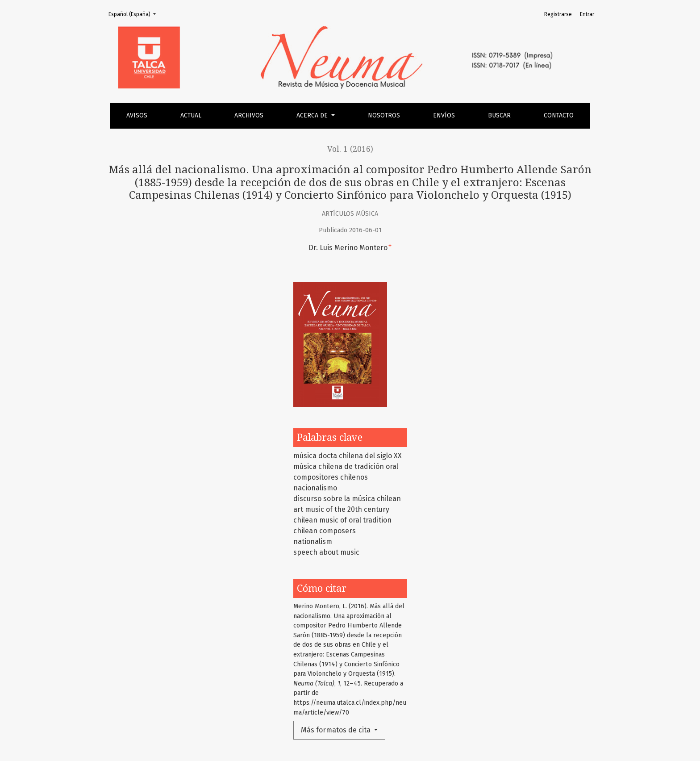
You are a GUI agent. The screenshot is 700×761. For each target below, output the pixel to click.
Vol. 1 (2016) (350, 149)
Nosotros (384, 115)
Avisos (137, 115)
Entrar (587, 14)
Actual (191, 115)
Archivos (249, 115)
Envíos (444, 115)
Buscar (499, 115)
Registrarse (558, 14)
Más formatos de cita (337, 730)
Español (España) (135, 14)
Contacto (559, 115)
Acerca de (313, 115)
